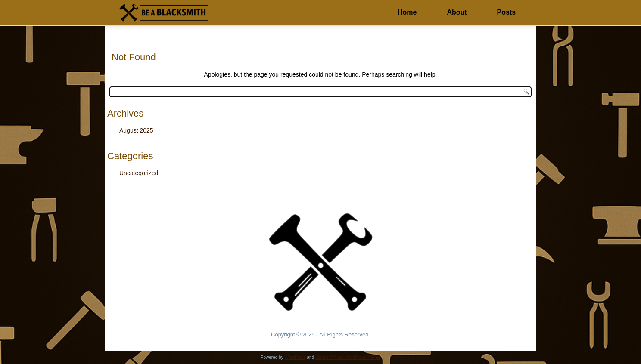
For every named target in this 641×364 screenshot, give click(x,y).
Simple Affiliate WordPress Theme (348, 357)
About (457, 12)
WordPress (295, 357)
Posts (507, 12)
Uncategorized (139, 173)
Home (407, 12)
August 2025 (136, 130)
